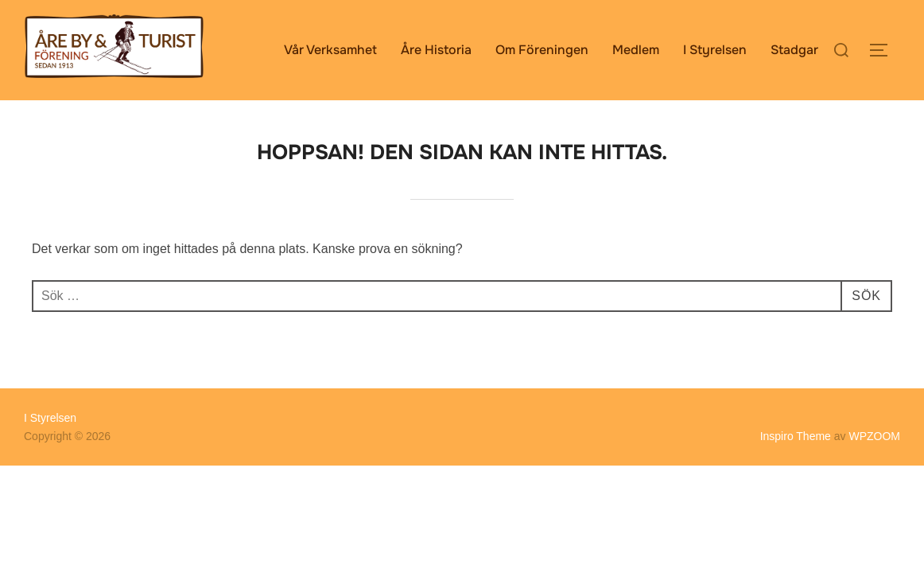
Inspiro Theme (796, 436)
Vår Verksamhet (330, 50)
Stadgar (794, 50)
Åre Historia (436, 50)
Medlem (636, 50)
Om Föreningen (542, 50)
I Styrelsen (715, 50)
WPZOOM (874, 436)
